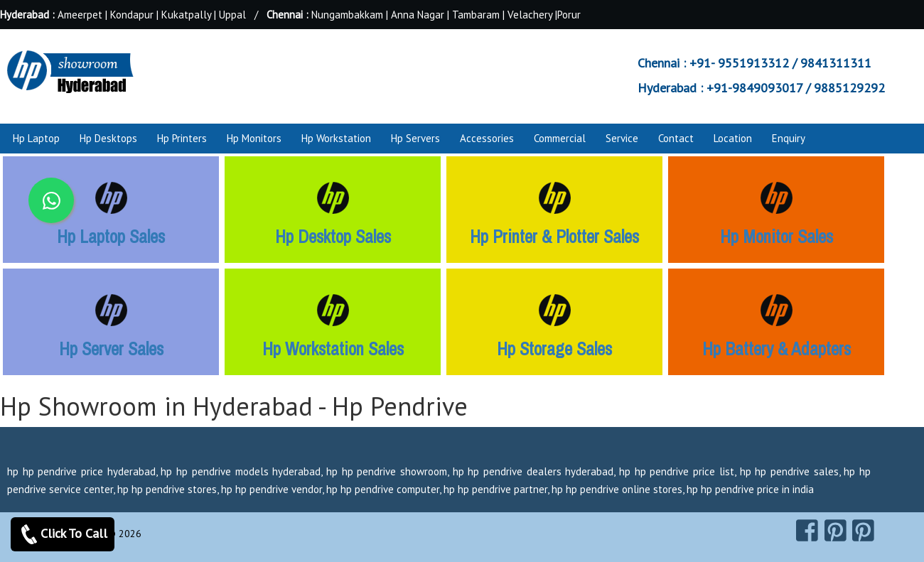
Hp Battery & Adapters (777, 349)
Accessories (487, 138)
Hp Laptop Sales (111, 237)
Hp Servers (415, 138)
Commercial (560, 138)
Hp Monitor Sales (777, 237)
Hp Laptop (36, 138)
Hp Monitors (254, 138)
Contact (676, 138)
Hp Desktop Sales (333, 237)
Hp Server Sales (111, 349)
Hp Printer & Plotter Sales (554, 237)
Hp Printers (182, 138)
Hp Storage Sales (554, 349)
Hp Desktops (108, 138)
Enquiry (789, 138)
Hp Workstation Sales (333, 349)
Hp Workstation (336, 138)
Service (622, 138)
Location (733, 138)
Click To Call (63, 534)
